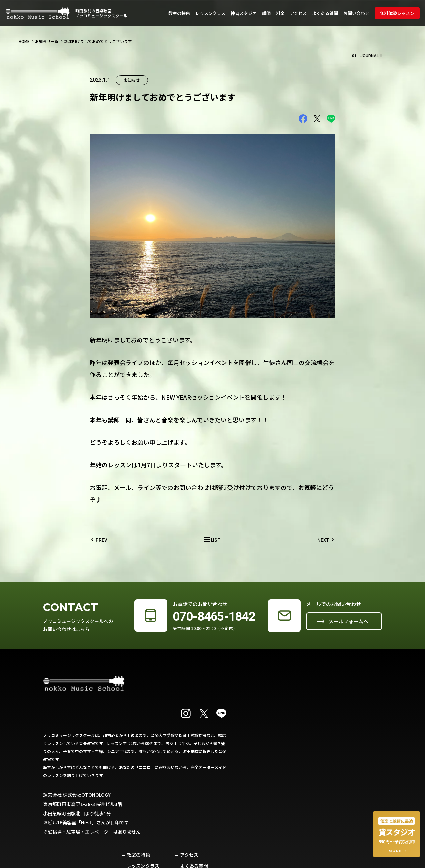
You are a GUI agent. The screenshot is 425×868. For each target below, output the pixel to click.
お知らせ (292, 765)
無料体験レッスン (397, 13)
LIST (216, 541)
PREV (101, 541)
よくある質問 (325, 13)
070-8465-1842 (211, 618)
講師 (266, 13)
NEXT (323, 541)
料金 (280, 13)
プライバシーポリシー (359, 754)
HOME (24, 42)
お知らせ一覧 (47, 42)
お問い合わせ (356, 13)
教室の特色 (179, 13)
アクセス (298, 13)
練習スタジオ (244, 13)
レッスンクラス (210, 13)
